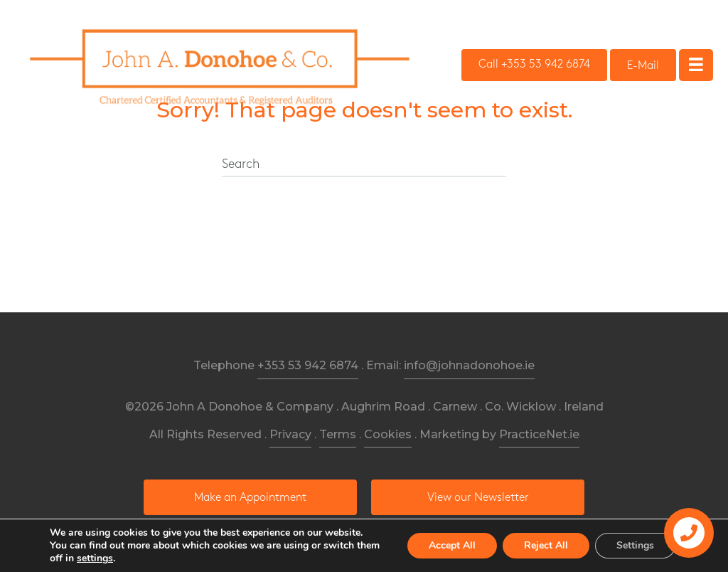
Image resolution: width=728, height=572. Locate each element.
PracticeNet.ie (539, 434)
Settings (635, 545)
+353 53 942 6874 (308, 365)
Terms (338, 434)
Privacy (290, 434)
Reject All (546, 545)
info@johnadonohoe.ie (469, 365)
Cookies (388, 434)
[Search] (364, 165)
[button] (534, 65)
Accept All (452, 545)
